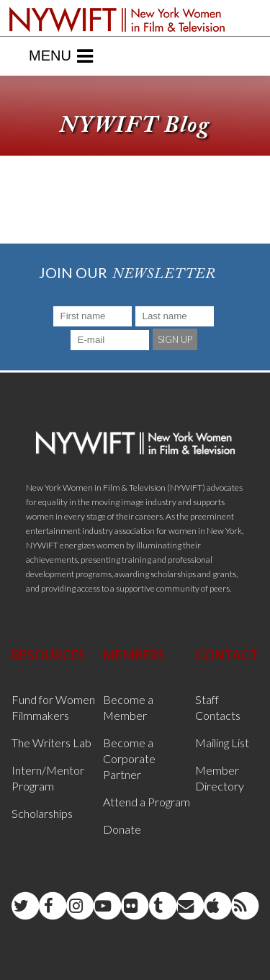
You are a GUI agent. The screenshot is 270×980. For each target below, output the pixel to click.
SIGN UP (175, 339)
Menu (61, 56)
